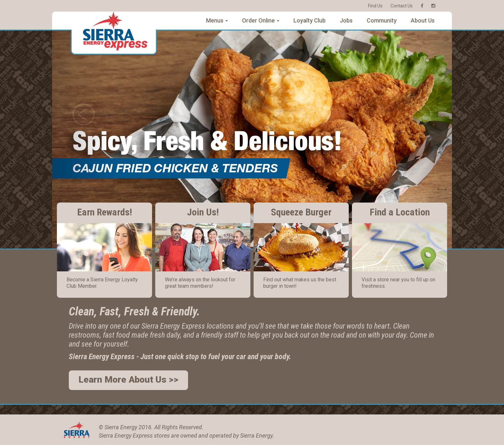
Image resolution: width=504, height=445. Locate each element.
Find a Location (400, 212)
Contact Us (402, 6)
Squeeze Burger (301, 212)
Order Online (261, 20)
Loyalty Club (310, 20)
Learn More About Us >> (128, 380)
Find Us (375, 6)
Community (382, 20)
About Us (423, 20)
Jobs (346, 20)
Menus (217, 20)
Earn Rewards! (105, 212)
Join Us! (203, 212)
